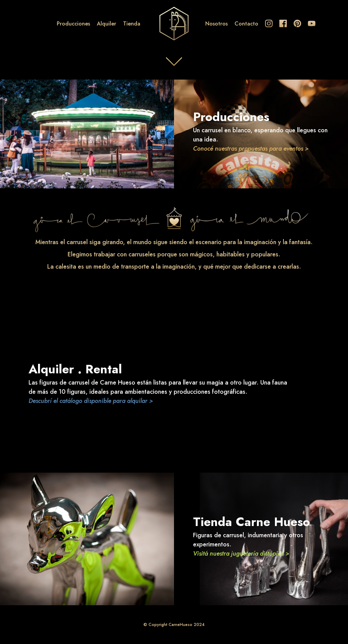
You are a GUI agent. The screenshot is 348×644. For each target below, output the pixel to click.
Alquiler (107, 24)
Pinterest (297, 23)
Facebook (283, 23)
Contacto (246, 24)
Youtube (312, 23)
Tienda (132, 24)
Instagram (269, 23)
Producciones (73, 24)
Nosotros (216, 24)
